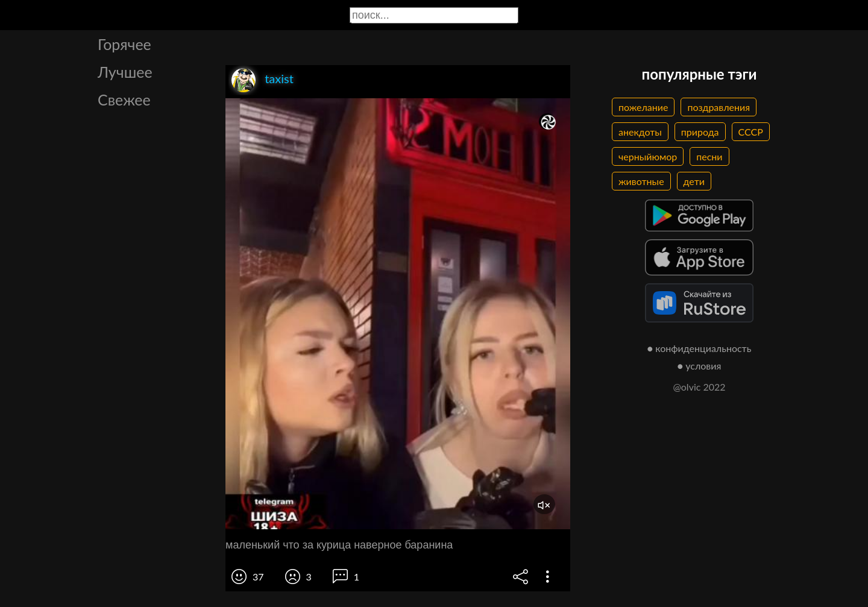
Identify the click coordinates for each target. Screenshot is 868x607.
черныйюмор (648, 156)
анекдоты (640, 132)
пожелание (643, 107)
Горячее (124, 44)
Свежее (124, 99)
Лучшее (125, 72)
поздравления (719, 107)
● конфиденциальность (700, 348)
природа (700, 132)
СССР (751, 132)
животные (641, 181)
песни (709, 156)
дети (694, 181)
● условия (700, 366)
